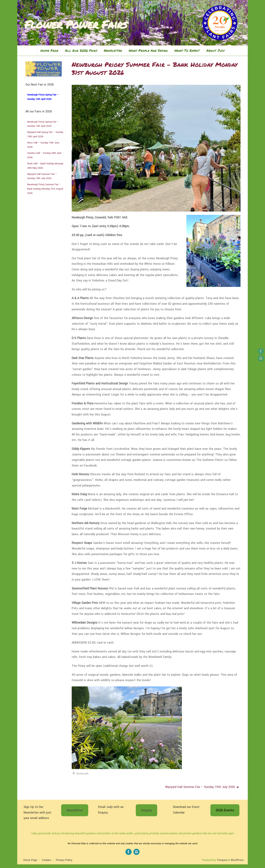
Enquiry (146, 810)
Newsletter (75, 810)
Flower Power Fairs (76, 24)
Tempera (222, 860)
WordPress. (237, 860)
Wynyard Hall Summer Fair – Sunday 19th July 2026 (202, 787)
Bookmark (82, 774)
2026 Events (225, 810)
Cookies (46, 860)
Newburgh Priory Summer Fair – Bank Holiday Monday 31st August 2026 (45, 189)
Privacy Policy (64, 860)
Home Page (30, 860)
